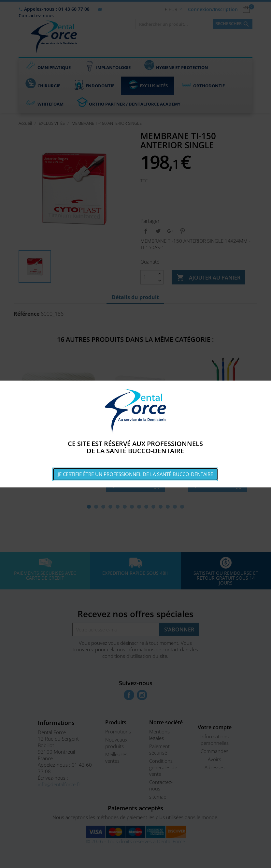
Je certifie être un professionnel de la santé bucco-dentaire (135, 474)
